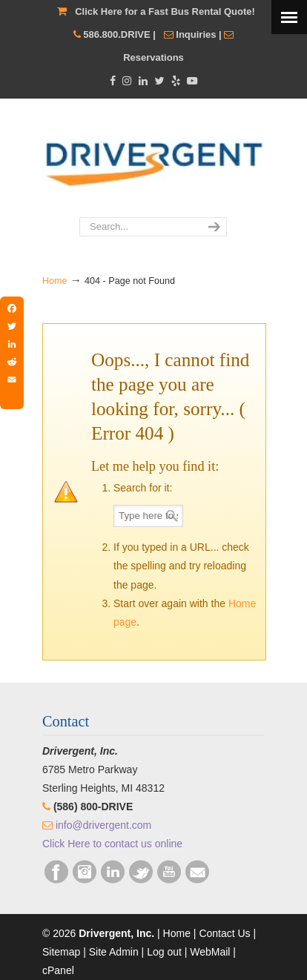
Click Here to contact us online (112, 844)
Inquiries (196, 34)
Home (55, 281)
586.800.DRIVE (116, 34)
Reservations (153, 57)
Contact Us (224, 933)
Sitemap (61, 952)
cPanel (58, 970)
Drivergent (153, 159)
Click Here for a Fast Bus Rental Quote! (165, 11)
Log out (164, 952)
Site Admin (114, 952)
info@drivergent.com (103, 825)
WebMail (210, 952)
